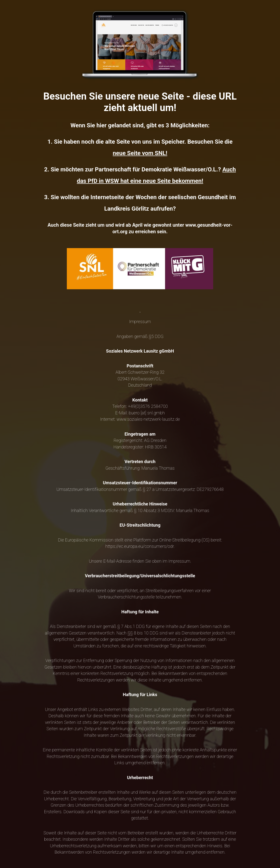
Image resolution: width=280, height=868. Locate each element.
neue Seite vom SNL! (140, 153)
